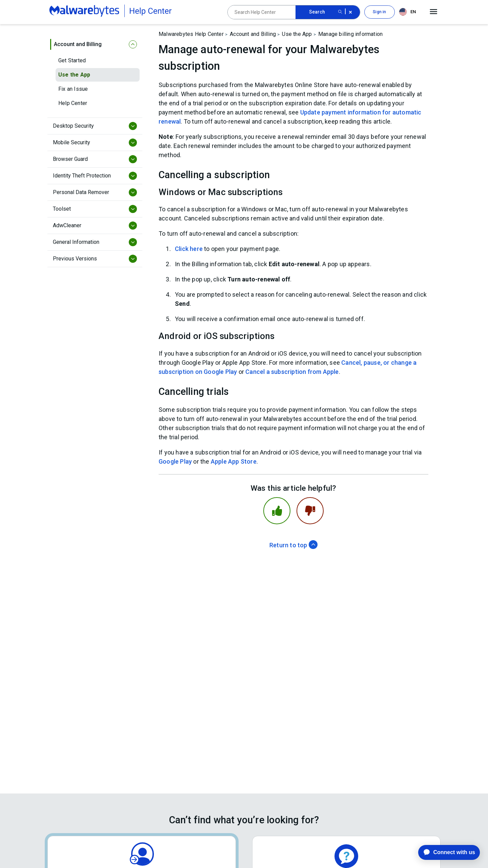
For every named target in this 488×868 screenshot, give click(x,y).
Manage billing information (350, 34)
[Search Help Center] (262, 12)
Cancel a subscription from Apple (292, 372)
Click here (189, 249)
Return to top (293, 545)
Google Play (175, 461)
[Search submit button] (340, 12)
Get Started (72, 60)
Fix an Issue (73, 89)
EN (407, 12)
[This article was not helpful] (310, 511)
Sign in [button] (379, 12)
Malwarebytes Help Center (191, 34)
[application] (444, 852)
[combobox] (409, 12)
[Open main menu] (434, 12)
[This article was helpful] (277, 511)
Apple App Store (234, 461)
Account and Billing (253, 34)
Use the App (74, 75)
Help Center (73, 103)
